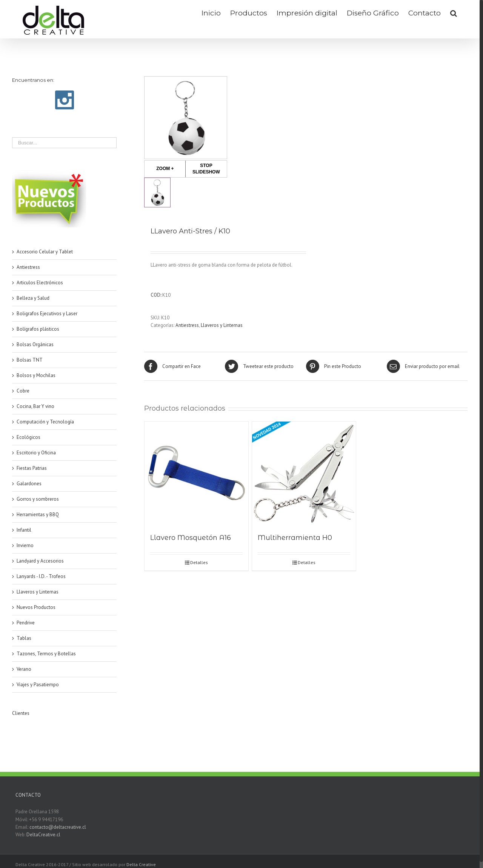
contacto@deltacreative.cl (58, 827)
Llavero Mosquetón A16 (191, 538)
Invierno (25, 545)
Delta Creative (141, 864)
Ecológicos (28, 437)
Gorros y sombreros (38, 499)
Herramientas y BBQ (38, 515)
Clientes (21, 713)
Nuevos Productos (36, 607)
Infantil (24, 530)
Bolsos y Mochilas (36, 375)
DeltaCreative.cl (43, 835)
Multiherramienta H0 (295, 538)
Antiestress (187, 325)
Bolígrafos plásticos (38, 329)
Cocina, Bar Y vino (35, 406)
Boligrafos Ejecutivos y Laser (47, 314)
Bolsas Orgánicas (35, 344)
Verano (24, 669)
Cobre (23, 391)
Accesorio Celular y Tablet (45, 252)
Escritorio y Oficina (36, 453)
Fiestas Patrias (32, 468)
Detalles (199, 562)
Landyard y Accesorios (40, 561)
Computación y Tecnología (45, 422)
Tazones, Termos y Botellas (46, 654)
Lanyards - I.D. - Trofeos (41, 576)
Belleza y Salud (33, 298)
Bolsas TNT (30, 360)
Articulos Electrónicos (40, 283)
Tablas (24, 638)
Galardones (29, 484)
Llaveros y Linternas (222, 325)
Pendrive (26, 623)
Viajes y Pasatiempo (38, 685)
